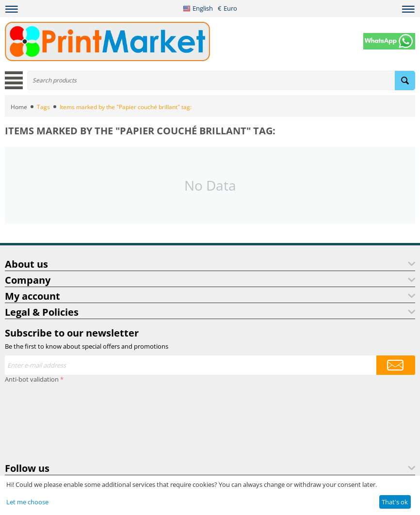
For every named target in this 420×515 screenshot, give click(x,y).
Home (19, 107)
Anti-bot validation (32, 379)
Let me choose (27, 502)
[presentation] (45, 421)
